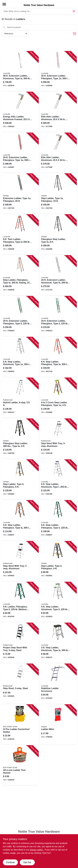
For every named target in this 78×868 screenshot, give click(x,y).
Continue (10, 862)
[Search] (74, 11)
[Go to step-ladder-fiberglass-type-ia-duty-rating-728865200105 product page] (20, 520)
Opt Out (27, 862)
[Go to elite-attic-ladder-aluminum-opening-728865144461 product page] (58, 153)
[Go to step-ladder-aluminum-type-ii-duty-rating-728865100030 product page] (58, 602)
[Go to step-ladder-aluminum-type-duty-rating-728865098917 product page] (58, 480)
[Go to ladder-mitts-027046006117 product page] (58, 725)
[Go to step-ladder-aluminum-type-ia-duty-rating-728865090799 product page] (58, 643)
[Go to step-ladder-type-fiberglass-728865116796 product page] (58, 194)
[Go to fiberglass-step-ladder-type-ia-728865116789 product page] (58, 234)
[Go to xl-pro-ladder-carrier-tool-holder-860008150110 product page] (20, 725)
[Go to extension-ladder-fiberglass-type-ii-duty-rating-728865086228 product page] (58, 316)
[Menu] (4, 4)
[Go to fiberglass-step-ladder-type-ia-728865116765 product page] (20, 439)
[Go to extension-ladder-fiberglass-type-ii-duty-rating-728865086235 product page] (20, 316)
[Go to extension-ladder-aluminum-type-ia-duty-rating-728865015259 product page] (20, 71)
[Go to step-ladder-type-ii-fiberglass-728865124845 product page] (20, 480)
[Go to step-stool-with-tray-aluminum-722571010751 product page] (20, 561)
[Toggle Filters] (75, 34)
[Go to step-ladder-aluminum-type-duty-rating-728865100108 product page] (20, 357)
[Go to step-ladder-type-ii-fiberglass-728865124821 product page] (58, 561)
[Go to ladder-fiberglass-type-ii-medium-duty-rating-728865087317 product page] (20, 602)
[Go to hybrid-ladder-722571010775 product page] (20, 398)
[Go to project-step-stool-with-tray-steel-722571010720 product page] (20, 643)
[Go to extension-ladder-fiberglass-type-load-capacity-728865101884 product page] (58, 71)
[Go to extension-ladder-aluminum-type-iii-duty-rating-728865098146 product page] (58, 275)
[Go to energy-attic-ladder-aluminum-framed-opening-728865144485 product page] (20, 112)
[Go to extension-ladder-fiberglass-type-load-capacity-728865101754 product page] (20, 153)
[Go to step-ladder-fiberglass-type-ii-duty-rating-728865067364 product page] (58, 520)
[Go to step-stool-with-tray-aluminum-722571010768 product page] (58, 439)
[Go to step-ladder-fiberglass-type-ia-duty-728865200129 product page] (58, 357)
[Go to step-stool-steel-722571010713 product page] (20, 684)
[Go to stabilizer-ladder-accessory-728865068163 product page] (58, 684)
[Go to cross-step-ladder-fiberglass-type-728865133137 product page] (58, 398)
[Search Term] (39, 11)
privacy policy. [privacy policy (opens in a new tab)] (37, 850)
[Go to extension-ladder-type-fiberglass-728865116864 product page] (20, 194)
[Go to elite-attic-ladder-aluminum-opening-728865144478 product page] (58, 112)
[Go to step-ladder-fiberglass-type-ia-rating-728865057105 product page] (20, 275)
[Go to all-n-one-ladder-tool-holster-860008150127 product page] (20, 765)
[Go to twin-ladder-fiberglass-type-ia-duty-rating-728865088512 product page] (20, 234)
